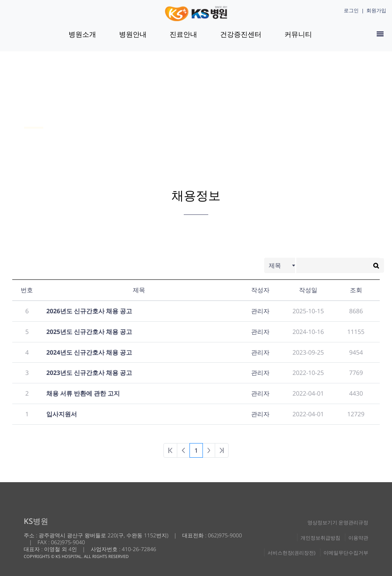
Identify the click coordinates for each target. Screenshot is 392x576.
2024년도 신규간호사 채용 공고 (89, 352)
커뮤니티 (298, 34)
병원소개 (82, 34)
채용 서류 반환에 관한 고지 (83, 393)
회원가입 (376, 10)
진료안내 (183, 34)
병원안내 (133, 34)
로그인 (351, 10)
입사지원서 (62, 414)
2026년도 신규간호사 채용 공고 (89, 311)
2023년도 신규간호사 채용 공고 (89, 373)
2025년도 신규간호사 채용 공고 (89, 332)
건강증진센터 (241, 34)
